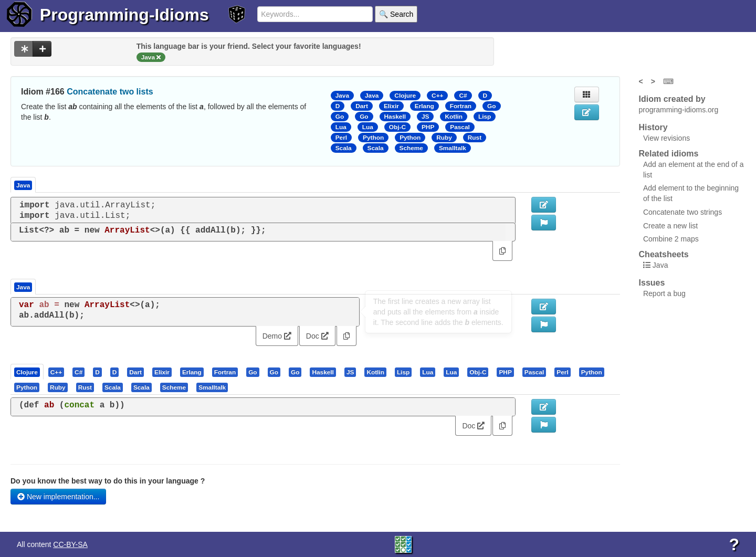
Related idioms (669, 154)
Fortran (461, 106)
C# (463, 96)
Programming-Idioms (124, 15)
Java (342, 96)
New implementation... (58, 497)
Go (491, 106)
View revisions (666, 138)
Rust (475, 138)
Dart (362, 106)
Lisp (485, 117)
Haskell (395, 117)
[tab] (28, 372)
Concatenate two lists (110, 92)
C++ (437, 96)
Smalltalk (453, 148)
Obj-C (397, 127)
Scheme (411, 148)
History (653, 127)
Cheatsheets (664, 254)
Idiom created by (672, 99)
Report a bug (664, 293)
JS (425, 117)
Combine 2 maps (671, 239)
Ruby (444, 138)
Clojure (405, 96)
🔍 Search (396, 14)
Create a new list (670, 226)
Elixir (391, 106)
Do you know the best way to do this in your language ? (108, 481)
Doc (317, 336)
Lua (341, 127)
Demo (277, 336)
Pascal (460, 127)
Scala (344, 148)
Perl (341, 138)
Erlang (424, 106)
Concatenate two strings (682, 212)
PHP (428, 127)
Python (373, 138)
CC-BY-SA (70, 544)
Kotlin (454, 117)
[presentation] (27, 372)
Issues (652, 283)
